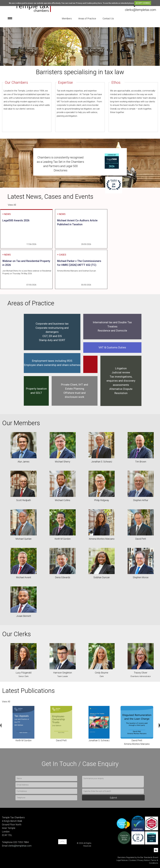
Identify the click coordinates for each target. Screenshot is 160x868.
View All (12, 205)
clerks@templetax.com (141, 10)
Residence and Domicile (112, 331)
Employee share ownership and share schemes (52, 365)
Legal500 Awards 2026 (16, 220)
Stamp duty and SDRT (52, 340)
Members (67, 19)
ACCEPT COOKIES (143, 3)
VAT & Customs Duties (112, 347)
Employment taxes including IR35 (52, 361)
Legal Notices (122, 860)
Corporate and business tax (52, 324)
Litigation (121, 368)
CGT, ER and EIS (52, 336)
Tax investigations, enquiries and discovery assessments (121, 381)
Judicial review (121, 372)
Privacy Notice (144, 860)
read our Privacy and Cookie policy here (85, 3)
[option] (80, 47)
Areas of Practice (87, 19)
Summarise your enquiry (113, 782)
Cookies (133, 860)
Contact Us (108, 19)
